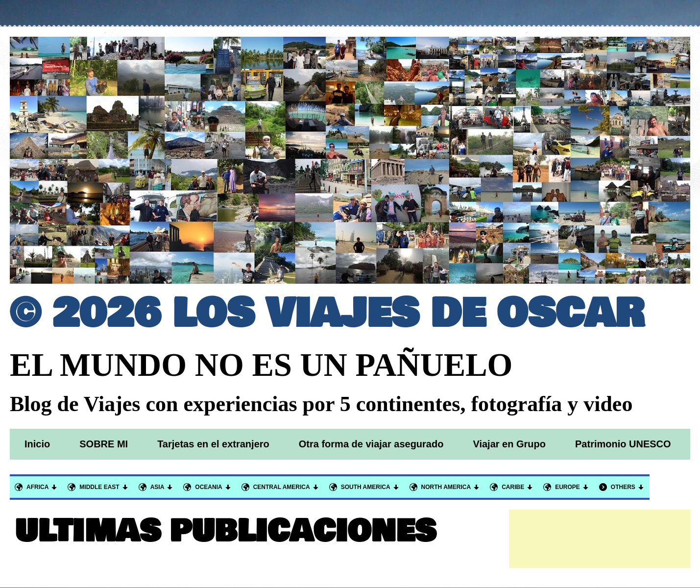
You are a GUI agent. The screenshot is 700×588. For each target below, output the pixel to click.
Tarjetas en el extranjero (213, 444)
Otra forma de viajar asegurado (371, 444)
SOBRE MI (104, 444)
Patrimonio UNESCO (623, 444)
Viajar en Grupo (509, 444)
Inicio (37, 444)
